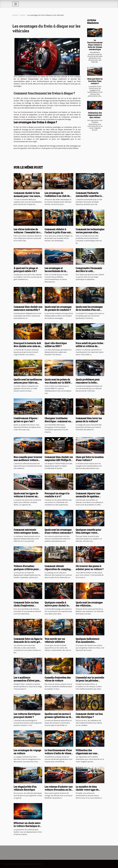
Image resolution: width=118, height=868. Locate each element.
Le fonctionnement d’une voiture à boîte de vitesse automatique (95, 45)
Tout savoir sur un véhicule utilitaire (55, 640)
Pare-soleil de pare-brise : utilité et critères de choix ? (90, 346)
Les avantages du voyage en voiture (27, 752)
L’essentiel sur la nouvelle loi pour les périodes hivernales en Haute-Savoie (90, 682)
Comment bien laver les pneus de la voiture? (89, 420)
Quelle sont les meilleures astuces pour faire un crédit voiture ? (28, 382)
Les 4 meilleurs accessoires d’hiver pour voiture (27, 681)
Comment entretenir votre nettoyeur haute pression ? (26, 533)
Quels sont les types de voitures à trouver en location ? (26, 496)
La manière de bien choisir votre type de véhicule (87, 790)
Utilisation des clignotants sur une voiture (95, 115)
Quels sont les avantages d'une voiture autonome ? (59, 531)
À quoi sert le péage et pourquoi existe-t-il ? (26, 270)
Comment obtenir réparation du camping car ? (58, 569)
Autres (23, 15)
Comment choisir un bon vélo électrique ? (89, 715)
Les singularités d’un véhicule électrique (25, 788)
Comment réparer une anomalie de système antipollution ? (88, 496)
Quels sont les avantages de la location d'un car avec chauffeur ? (89, 310)
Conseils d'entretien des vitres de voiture (58, 679)
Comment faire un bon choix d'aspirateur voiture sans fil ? (26, 605)
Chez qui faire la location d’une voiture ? (95, 81)
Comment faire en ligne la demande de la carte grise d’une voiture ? (28, 642)
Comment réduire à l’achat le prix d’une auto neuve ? (58, 232)
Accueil (15, 15)
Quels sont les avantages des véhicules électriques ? (89, 605)
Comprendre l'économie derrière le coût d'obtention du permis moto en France (89, 273)
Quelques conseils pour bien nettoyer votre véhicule (88, 533)
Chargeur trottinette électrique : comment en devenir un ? (58, 421)
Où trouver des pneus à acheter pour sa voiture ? (90, 568)
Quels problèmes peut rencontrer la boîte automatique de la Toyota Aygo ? (90, 384)
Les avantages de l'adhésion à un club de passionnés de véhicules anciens (58, 197)
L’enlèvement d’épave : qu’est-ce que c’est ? (26, 420)
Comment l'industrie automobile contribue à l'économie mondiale (89, 196)
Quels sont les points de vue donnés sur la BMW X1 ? (58, 382)
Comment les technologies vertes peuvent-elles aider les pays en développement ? (90, 234)
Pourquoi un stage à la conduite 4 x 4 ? (57, 495)
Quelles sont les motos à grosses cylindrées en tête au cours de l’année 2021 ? (59, 717)
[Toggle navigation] (16, 4)
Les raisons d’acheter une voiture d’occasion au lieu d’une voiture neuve (59, 790)
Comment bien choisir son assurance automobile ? (28, 308)
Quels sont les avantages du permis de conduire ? (58, 308)
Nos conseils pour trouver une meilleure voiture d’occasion (28, 460)
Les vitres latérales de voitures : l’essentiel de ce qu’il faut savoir (28, 232)
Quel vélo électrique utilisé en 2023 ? (56, 345)
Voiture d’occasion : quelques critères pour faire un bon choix (26, 569)
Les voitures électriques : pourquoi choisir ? (27, 715)
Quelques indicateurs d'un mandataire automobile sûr (87, 642)
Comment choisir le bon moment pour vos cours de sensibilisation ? (27, 196)
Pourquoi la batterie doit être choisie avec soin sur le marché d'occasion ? (28, 346)
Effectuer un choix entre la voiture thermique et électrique (27, 826)
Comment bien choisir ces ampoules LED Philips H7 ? (59, 460)
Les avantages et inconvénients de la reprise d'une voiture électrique (56, 273)
